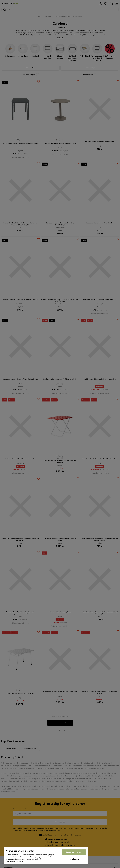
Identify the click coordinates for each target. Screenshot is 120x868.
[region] (46, 856)
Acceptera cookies (74, 852)
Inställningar (74, 859)
